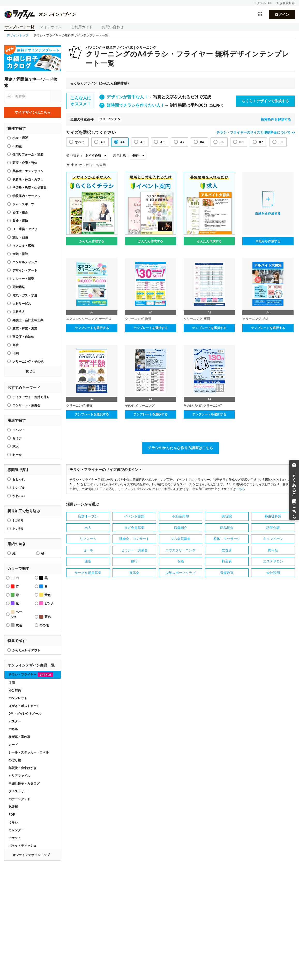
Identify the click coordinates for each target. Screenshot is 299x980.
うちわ (13, 822)
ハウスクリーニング (180, 550)
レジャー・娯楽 (23, 279)
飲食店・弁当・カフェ (28, 179)
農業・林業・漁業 (25, 328)
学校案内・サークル (26, 196)
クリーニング (108, 119)
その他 (44, 625)
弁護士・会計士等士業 (28, 320)
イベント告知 (134, 516)
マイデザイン (51, 27)
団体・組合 (20, 213)
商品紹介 (227, 528)
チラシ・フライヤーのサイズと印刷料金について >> (256, 132)
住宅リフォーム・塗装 (28, 155)
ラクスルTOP (263, 3)
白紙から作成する (268, 241)
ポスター (15, 721)
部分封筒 (15, 690)
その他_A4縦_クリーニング (203, 406)
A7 (182, 142)
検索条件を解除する (276, 119)
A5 (142, 142)
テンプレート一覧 (20, 27)
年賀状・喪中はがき (23, 768)
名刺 (12, 683)
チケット (15, 838)
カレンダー (16, 830)
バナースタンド (19, 799)
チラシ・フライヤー (31, 675)
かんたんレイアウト (26, 650)
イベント (19, 430)
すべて (80, 142)
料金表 (227, 561)
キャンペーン (273, 539)
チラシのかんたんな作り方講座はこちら (181, 448)
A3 (102, 142)
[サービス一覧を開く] (260, 14)
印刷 (16, 353)
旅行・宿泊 (20, 237)
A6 (162, 142)
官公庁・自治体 (23, 337)
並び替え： (75, 156)
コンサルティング (25, 262)
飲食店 (227, 550)
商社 (16, 345)
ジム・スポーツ (23, 204)
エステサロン (273, 561)
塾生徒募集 (273, 516)
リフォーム (88, 539)
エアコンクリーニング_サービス (89, 319)
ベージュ (16, 614)
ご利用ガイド (82, 27)
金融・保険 (20, 254)
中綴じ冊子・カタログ (24, 784)
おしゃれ (19, 479)
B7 (261, 142)
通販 (88, 561)
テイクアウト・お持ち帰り (31, 397)
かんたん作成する (92, 241)
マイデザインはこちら (33, 112)
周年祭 (273, 550)
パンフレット (18, 698)
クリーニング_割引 (138, 319)
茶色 (45, 617)
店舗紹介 (181, 528)
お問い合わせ (113, 27)
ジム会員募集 (181, 539)
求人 (16, 447)
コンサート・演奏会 (26, 405)
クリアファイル (19, 776)
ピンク (47, 603)
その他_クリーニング (140, 406)
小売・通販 (20, 138)
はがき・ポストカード (24, 706)
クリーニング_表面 (79, 406)
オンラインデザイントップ (31, 855)
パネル (13, 729)
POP (12, 815)
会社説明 (273, 573)
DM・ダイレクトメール (25, 714)
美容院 (227, 516)
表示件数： (121, 156)
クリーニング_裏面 (197, 319)
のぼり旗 (15, 760)
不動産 (17, 146)
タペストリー (18, 791)
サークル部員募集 (88, 573)
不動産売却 (180, 516)
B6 (241, 142)
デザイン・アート (25, 270)
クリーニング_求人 (256, 319)
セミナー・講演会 (134, 550)
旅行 (134, 561)
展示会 (134, 573)
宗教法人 (19, 312)
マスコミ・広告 (23, 246)
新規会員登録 (286, 3)
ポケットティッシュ (23, 846)
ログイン (282, 14)
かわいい (19, 496)
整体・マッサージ (227, 539)
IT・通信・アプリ (25, 229)
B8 (281, 142)
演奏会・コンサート (134, 539)
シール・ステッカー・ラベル (29, 752)
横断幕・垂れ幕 (19, 737)
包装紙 (13, 807)
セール (17, 455)
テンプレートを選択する (92, 328)
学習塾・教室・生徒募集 (29, 188)
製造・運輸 (20, 221)
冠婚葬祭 (19, 287)
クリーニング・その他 (28, 362)
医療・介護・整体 (25, 163)
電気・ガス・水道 (25, 295)
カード (13, 745)
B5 (222, 142)
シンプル (19, 488)
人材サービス (22, 304)
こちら (241, 489)
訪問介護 (273, 528)
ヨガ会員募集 (134, 528)
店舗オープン (88, 516)
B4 (202, 142)
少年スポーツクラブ (180, 573)
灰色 (16, 625)
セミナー (19, 438)
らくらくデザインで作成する (265, 101)
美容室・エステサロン (28, 171)
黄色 (45, 595)
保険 (181, 561)
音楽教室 (227, 573)
